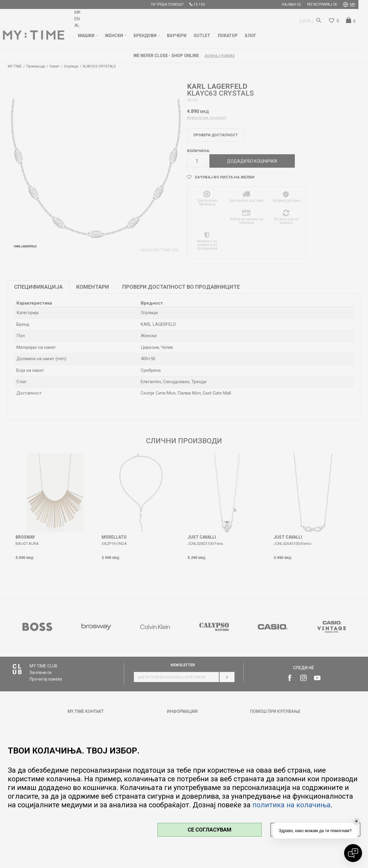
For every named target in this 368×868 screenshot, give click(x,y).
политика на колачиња (292, 805)
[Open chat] (353, 853)
